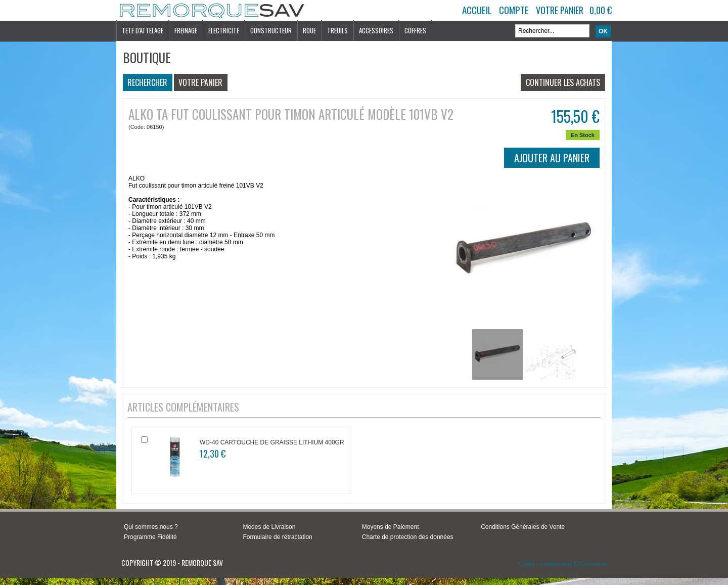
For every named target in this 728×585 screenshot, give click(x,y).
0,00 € (601, 10)
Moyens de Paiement (391, 527)
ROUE (309, 30)
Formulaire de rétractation (277, 537)
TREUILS (337, 30)
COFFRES (415, 30)
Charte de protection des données (408, 537)
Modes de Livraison (269, 527)
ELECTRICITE (224, 30)
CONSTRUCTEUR (271, 30)
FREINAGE (186, 30)
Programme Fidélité (150, 537)
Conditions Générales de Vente (523, 527)
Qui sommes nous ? (151, 527)
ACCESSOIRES (376, 30)
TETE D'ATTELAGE (143, 30)
